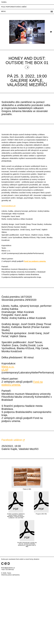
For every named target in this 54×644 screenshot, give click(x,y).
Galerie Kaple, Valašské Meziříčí (27, 83)
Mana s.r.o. (8, 367)
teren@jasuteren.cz (8, 568)
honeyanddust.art (9, 206)
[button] (51, 32)
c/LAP (5, 370)
